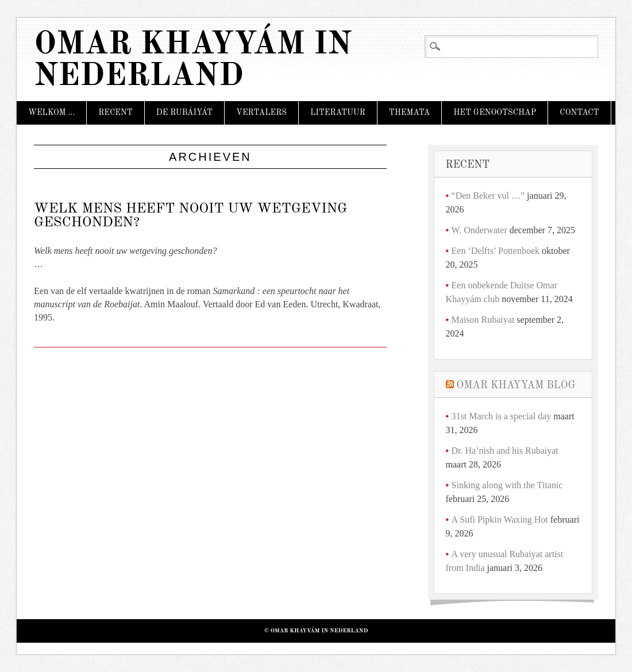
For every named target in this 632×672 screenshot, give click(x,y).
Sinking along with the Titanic (507, 485)
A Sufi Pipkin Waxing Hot (500, 520)
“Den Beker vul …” (488, 196)
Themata (409, 113)
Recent (115, 113)
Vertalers (261, 113)
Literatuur (338, 113)
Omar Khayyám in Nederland (193, 61)
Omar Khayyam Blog (516, 385)
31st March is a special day (502, 416)
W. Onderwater (479, 230)
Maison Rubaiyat (483, 320)
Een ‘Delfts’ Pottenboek (496, 251)
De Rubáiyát (184, 113)
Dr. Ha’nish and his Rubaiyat (505, 451)
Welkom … (51, 113)
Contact (579, 113)
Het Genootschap (495, 113)
